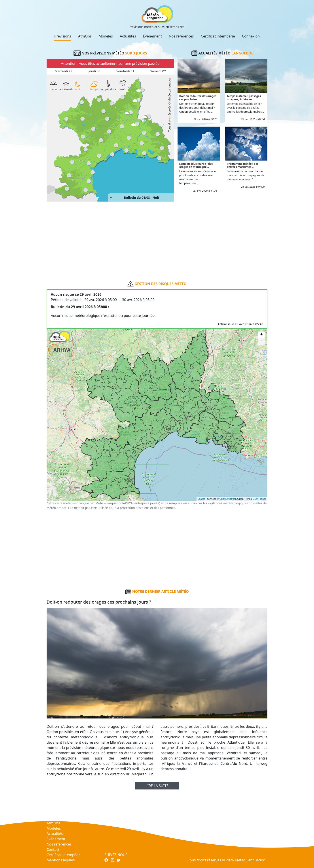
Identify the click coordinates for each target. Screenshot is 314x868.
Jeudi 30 (95, 71)
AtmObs (85, 36)
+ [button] (262, 335)
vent (122, 85)
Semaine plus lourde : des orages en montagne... (196, 165)
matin (53, 85)
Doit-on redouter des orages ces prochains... (198, 98)
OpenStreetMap (228, 499)
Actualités (128, 36)
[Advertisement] (157, 234)
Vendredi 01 (125, 71)
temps (94, 85)
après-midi (66, 86)
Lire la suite (157, 786)
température (108, 85)
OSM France (259, 499)
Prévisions (63, 36)
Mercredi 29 (63, 71)
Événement (152, 36)
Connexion (251, 36)
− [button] (262, 341)
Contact (53, 849)
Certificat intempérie (218, 36)
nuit (78, 86)
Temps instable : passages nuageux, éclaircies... (244, 98)
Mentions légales (61, 860)
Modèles (106, 36)
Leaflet (201, 499)
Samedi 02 (158, 71)
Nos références (181, 36)
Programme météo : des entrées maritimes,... (243, 165)
